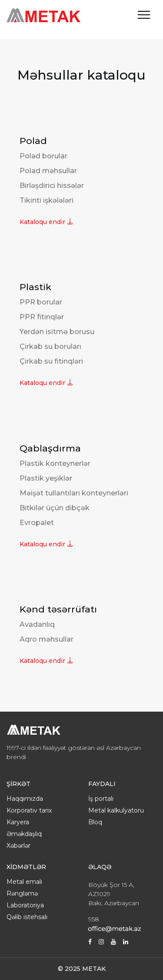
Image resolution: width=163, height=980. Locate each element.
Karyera (18, 822)
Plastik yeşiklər (46, 478)
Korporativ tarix (29, 810)
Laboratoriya (25, 905)
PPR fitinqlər (42, 317)
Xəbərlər (18, 846)
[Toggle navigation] (144, 15)
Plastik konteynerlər (55, 463)
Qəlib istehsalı (27, 917)
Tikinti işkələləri (47, 200)
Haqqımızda (25, 799)
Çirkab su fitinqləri (51, 361)
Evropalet (37, 523)
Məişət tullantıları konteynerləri (74, 493)
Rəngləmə (22, 893)
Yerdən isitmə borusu (57, 332)
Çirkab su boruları (50, 346)
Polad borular (43, 156)
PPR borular (41, 302)
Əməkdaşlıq (24, 834)
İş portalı (101, 799)
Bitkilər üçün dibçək (55, 508)
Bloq (95, 822)
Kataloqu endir (46, 222)
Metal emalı (24, 882)
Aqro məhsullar (47, 639)
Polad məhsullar (48, 171)
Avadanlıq (37, 624)
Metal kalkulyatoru (116, 810)
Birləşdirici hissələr (52, 186)
